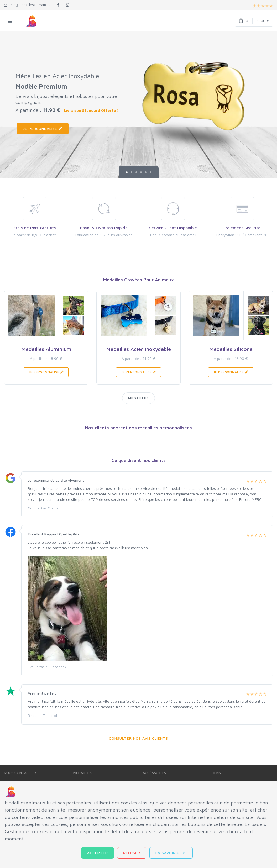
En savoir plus (171, 853)
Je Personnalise (43, 128)
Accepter (98, 853)
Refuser (132, 853)
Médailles (138, 398)
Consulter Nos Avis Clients (138, 738)
